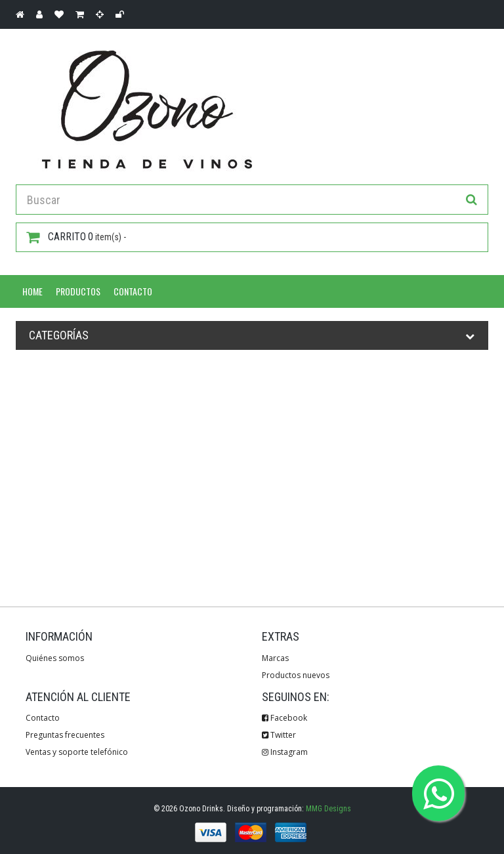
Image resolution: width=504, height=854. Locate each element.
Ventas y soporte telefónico (77, 752)
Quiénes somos (55, 658)
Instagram (285, 752)
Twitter (279, 735)
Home (32, 291)
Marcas (275, 658)
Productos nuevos (296, 675)
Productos (78, 291)
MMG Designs (328, 809)
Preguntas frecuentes (65, 735)
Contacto (133, 291)
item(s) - (76, 237)
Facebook (284, 718)
